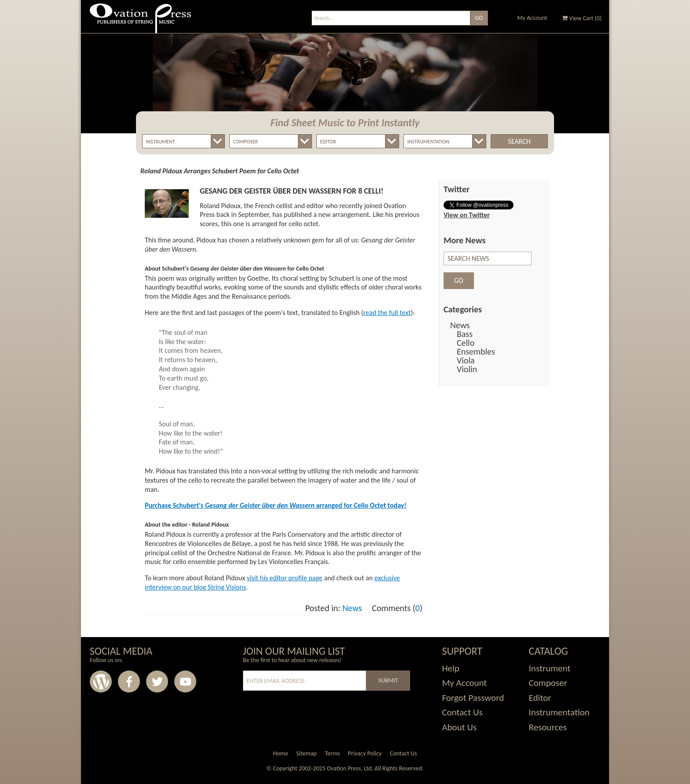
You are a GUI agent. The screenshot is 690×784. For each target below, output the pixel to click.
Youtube (185, 681)
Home (280, 753)
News (352, 608)
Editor (540, 698)
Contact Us (462, 712)
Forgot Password (473, 698)
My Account (532, 18)
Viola (466, 360)
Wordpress (101, 681)
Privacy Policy (365, 753)
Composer (548, 683)
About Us (459, 727)
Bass (465, 334)
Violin (467, 369)
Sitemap (306, 753)
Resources (548, 727)
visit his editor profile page (285, 578)
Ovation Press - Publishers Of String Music (140, 22)
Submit (388, 680)
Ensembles (476, 352)
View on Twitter (467, 215)
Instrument (550, 668)
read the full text (387, 313)
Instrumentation (559, 712)
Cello (466, 343)
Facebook (129, 681)
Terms (332, 753)
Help (450, 668)
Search (519, 141)
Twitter (157, 681)
